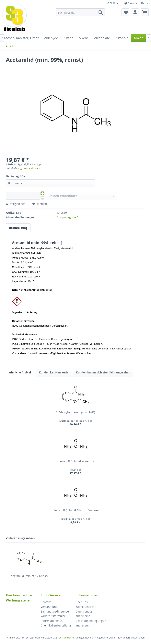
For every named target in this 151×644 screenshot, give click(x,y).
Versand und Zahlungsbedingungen (56, 609)
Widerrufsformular (53, 616)
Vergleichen (16, 204)
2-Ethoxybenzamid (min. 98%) (75, 412)
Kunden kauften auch (53, 372)
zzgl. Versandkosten (29, 168)
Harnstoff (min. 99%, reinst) (76, 461)
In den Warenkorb (82, 195)
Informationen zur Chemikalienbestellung (56, 623)
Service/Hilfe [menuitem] (135, 3)
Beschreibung (18, 228)
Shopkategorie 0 (68, 217)
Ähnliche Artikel (20, 372)
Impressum (83, 625)
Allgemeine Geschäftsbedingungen (91, 618)
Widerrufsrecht (86, 607)
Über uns (82, 602)
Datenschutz (84, 611)
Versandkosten (67, 638)
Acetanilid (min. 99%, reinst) (29, 576)
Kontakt (46, 602)
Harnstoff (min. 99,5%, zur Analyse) (76, 510)
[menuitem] (80, 12)
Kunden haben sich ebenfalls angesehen (103, 372)
